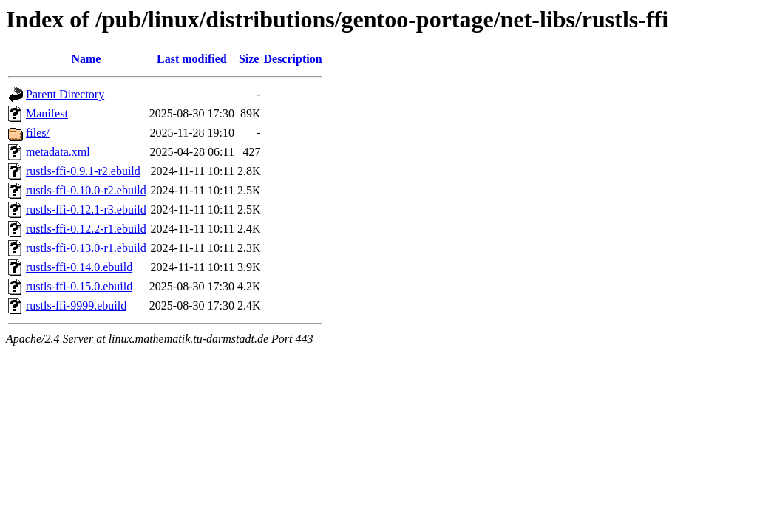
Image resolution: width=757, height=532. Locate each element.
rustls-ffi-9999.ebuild (76, 306)
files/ (38, 133)
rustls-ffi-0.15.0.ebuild (79, 286)
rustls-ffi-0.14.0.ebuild (79, 267)
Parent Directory (65, 94)
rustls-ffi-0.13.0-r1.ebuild (86, 248)
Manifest (47, 113)
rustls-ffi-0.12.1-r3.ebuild (86, 209)
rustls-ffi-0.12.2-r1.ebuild (86, 229)
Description (292, 59)
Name (86, 59)
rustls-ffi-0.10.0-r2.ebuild (86, 190)
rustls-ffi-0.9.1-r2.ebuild (83, 171)
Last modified (192, 59)
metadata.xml (58, 152)
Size (249, 59)
